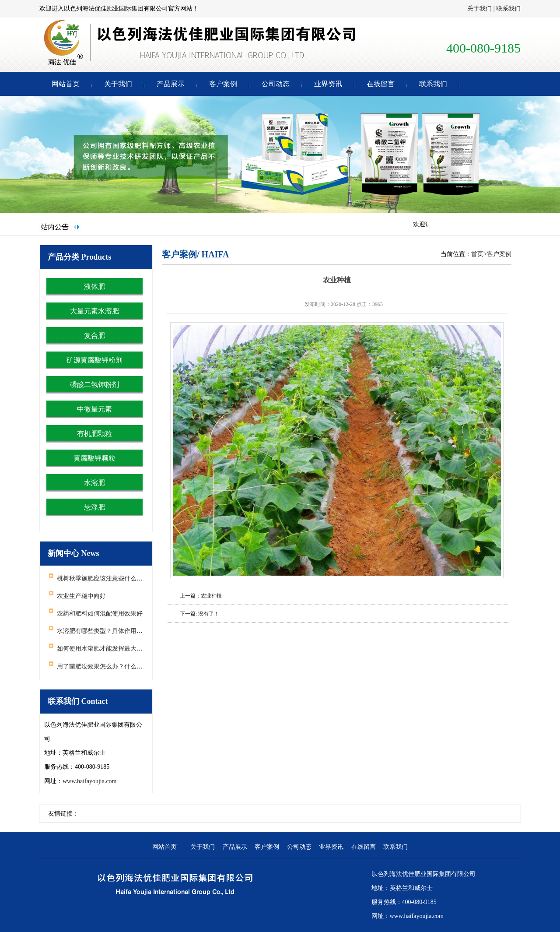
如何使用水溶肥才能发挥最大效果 (103, 649)
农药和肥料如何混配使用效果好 (100, 614)
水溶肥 (94, 483)
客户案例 (223, 84)
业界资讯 (328, 84)
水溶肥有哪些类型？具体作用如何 (103, 631)
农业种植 (211, 596)
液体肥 (94, 287)
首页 (477, 254)
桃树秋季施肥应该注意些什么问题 (103, 579)
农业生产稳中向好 (81, 596)
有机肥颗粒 (94, 434)
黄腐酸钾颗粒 (94, 458)
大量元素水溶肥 (94, 311)
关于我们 (479, 9)
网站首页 (66, 84)
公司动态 (276, 84)
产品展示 (171, 84)
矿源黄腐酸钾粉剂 (94, 360)
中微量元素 (94, 409)
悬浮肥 (94, 507)
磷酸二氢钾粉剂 (94, 385)
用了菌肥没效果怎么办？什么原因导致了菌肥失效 (124, 666)
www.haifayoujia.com (90, 781)
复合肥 (94, 336)
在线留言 (381, 84)
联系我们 (508, 9)
